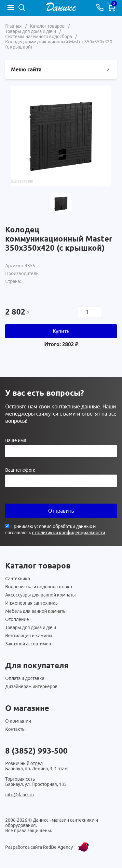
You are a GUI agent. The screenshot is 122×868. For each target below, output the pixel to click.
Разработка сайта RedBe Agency (39, 847)
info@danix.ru (20, 795)
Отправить (61, 511)
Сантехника (18, 579)
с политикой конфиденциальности (68, 533)
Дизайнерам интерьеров (31, 686)
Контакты (15, 729)
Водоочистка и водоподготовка (39, 587)
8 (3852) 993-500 (36, 751)
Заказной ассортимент (29, 644)
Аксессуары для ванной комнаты (41, 595)
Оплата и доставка (25, 678)
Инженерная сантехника (31, 603)
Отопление (17, 619)
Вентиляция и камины (29, 636)
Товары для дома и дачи (31, 627)
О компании (18, 721)
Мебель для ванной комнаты (36, 611)
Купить (61, 331)
